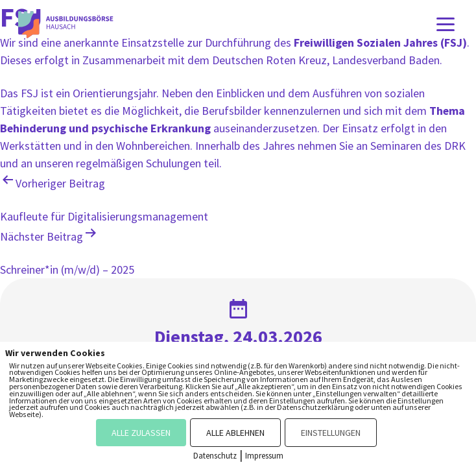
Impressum (264, 456)
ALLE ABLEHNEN (235, 433)
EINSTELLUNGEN (331, 433)
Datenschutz (215, 456)
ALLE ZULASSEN (141, 433)
